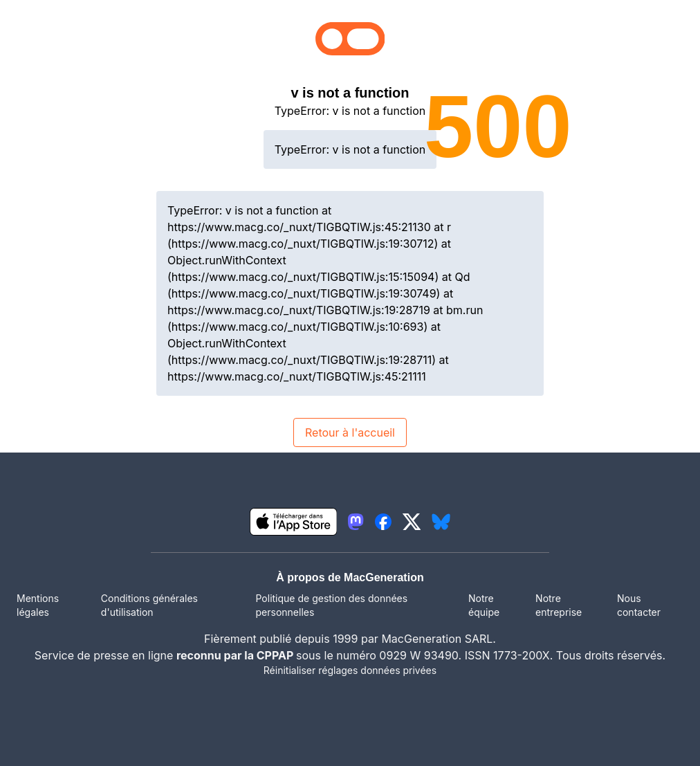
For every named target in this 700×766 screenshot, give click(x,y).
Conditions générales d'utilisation (149, 605)
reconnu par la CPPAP (236, 655)
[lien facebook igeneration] (383, 522)
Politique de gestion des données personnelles (332, 605)
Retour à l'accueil (350, 432)
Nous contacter (639, 605)
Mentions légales (38, 605)
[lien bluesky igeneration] (441, 522)
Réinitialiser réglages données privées (350, 670)
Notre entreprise (559, 605)
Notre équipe (484, 605)
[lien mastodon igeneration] (356, 522)
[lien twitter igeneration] (412, 522)
